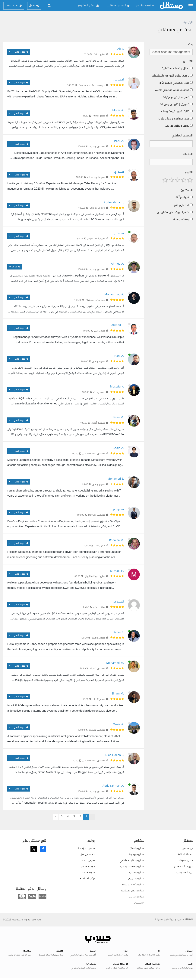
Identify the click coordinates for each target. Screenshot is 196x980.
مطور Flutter (99, 116)
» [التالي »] (56, 817)
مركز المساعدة (87, 879)
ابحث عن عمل (88, 855)
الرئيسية (188, 22)
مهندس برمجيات (97, 146)
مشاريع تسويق (136, 879)
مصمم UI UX (99, 699)
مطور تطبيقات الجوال (95, 576)
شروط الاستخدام (184, 867)
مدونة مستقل (88, 873)
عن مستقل (188, 849)
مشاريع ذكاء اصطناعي (132, 861)
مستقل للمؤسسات (85, 849)
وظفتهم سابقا (181, 220)
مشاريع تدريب (136, 897)
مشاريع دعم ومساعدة (132, 891)
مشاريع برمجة (137, 855)
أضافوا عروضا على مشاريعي (173, 212)
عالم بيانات (100, 546)
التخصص (188, 61)
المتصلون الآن (182, 205)
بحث (190, 44)
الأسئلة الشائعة (185, 855)
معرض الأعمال (87, 861)
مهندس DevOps (97, 515)
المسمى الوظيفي (182, 136)
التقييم (189, 173)
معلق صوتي (99, 607)
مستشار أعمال (98, 423)
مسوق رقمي (99, 361)
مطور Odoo (100, 54)
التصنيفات (139, 903)
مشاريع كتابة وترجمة (133, 885)
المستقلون (187, 190)
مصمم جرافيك (99, 638)
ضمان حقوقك (186, 861)
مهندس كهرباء (98, 668)
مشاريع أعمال (137, 849)
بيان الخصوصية (185, 873)
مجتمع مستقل (87, 867)
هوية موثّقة (182, 198)
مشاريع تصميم (136, 873)
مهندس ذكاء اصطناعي (94, 454)
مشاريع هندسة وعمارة (132, 867)
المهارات (188, 154)
